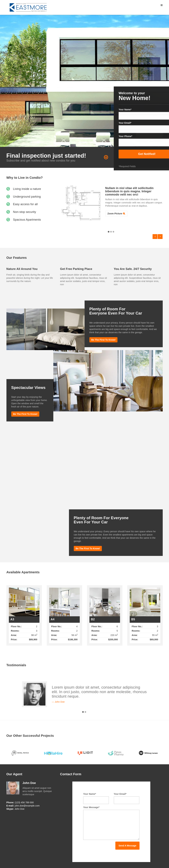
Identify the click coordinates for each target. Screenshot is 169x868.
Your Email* (125, 123)
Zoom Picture (115, 214)
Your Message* (91, 807)
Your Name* (125, 110)
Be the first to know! (104, 340)
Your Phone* (125, 136)
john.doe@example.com (27, 806)
